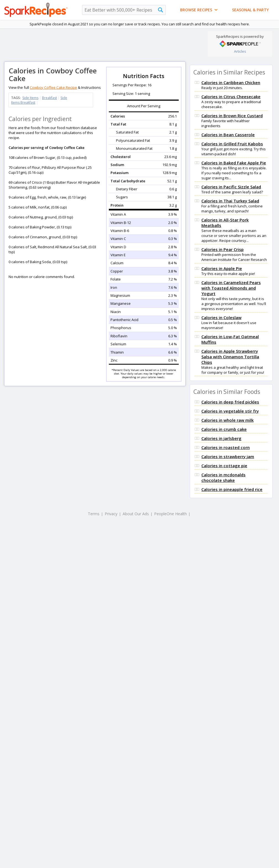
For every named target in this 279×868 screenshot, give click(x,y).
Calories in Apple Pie (222, 268)
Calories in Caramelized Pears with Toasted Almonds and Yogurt (231, 288)
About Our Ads (136, 514)
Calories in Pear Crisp (223, 249)
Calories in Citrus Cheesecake (231, 97)
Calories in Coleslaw (221, 317)
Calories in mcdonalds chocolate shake (223, 477)
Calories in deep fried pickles (230, 402)
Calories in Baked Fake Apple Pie (234, 163)
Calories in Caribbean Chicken (231, 82)
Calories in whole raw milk (227, 420)
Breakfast (49, 98)
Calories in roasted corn (226, 447)
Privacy (111, 514)
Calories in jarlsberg (221, 438)
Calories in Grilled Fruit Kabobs (232, 144)
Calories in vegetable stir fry (230, 411)
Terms (94, 514)
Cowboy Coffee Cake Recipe (53, 87)
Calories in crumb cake (224, 429)
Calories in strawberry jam (228, 456)
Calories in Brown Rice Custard (232, 116)
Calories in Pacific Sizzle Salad (231, 187)
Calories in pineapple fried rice (232, 489)
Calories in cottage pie (224, 466)
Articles (240, 51)
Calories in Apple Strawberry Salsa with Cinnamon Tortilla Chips (230, 357)
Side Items (30, 98)
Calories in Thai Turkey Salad (230, 201)
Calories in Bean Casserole (228, 135)
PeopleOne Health (170, 514)
